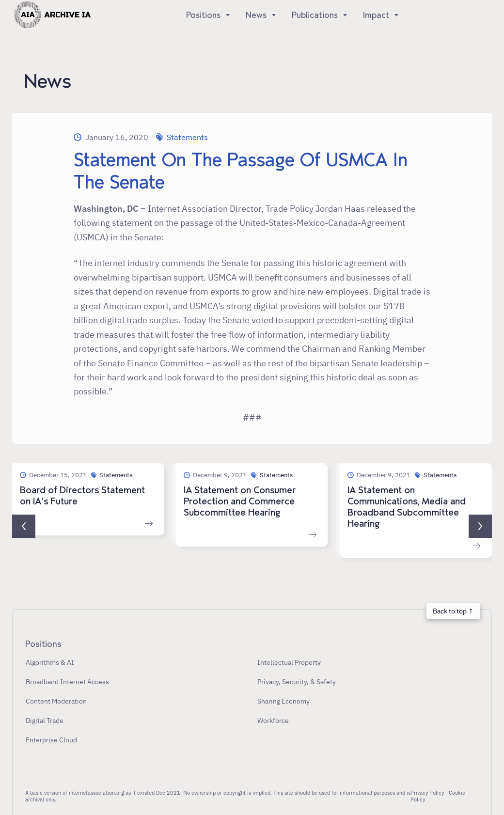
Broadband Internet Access (67, 682)
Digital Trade (45, 720)
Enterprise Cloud (51, 740)
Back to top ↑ (453, 611)
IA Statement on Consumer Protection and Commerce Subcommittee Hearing (240, 502)
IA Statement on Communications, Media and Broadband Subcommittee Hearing (407, 507)
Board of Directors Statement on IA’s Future (82, 496)
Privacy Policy (427, 793)
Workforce (273, 720)
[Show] (226, 15)
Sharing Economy (283, 701)
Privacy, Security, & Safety (297, 682)
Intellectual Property (289, 662)
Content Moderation (56, 701)
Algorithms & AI (50, 662)
